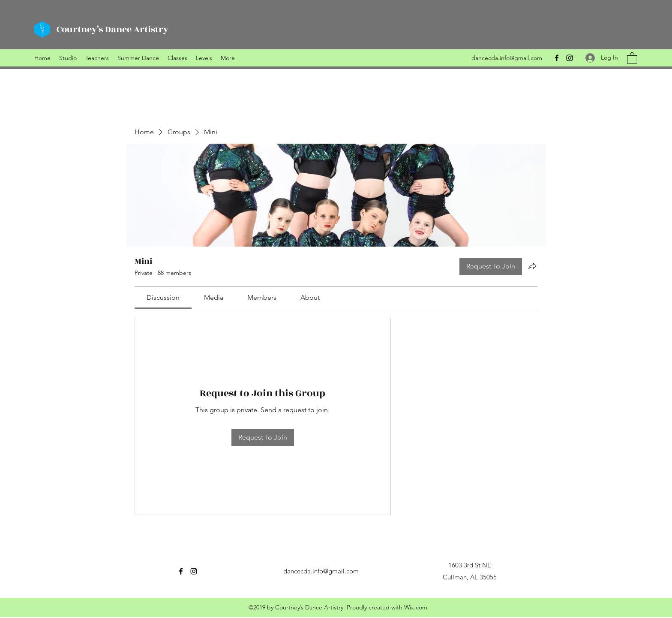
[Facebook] (557, 58)
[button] (632, 58)
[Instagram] (570, 58)
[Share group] (532, 266)
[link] (163, 297)
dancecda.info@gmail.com (507, 58)
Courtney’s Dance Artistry (112, 29)
